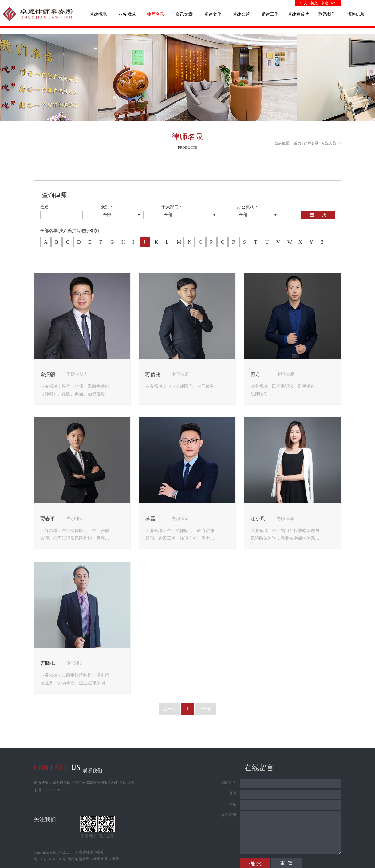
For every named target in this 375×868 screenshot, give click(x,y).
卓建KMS (329, 3)
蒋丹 (255, 374)
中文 (304, 3)
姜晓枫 (48, 663)
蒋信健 (153, 374)
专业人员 (329, 143)
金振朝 (48, 374)
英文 (314, 3)
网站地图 (74, 859)
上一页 (170, 709)
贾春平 (48, 519)
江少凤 (258, 519)
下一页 (205, 709)
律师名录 (311, 143)
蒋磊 (150, 519)
